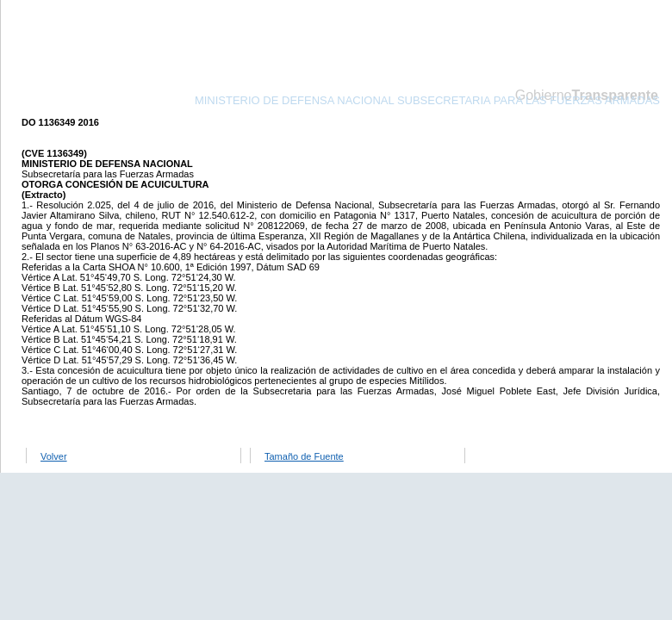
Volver (54, 456)
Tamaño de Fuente (304, 456)
